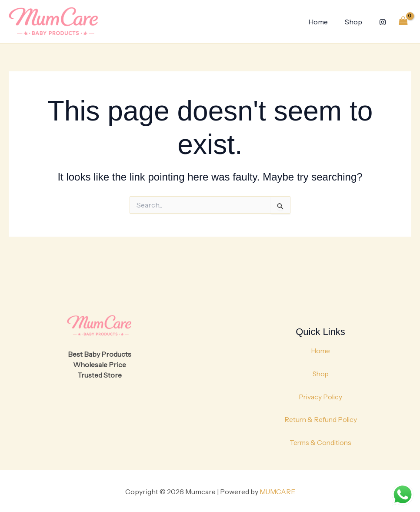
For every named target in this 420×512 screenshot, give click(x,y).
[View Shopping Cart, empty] (403, 22)
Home (322, 22)
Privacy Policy (320, 396)
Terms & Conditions (320, 441)
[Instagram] (383, 22)
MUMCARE (277, 490)
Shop (355, 22)
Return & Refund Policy (320, 418)
